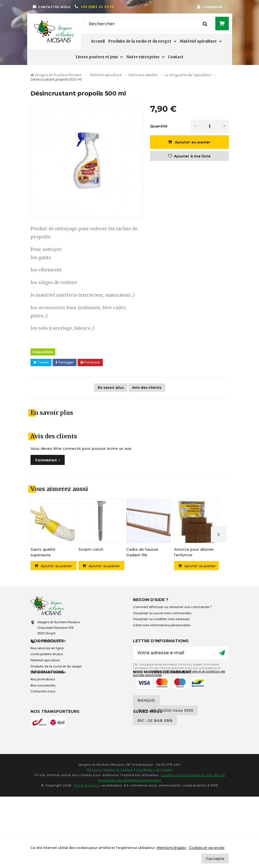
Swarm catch (91, 549)
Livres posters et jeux (97, 57)
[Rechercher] (148, 24)
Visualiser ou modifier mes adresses (161, 620)
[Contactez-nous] (52, 7)
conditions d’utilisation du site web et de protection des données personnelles (179, 687)
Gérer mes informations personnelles (162, 626)
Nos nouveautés (43, 715)
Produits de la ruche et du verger (140, 41)
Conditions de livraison (48, 686)
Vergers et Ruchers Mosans (56, 75)
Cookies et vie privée (207, 848)
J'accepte (215, 858)
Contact (176, 57)
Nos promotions (43, 709)
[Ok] (222, 666)
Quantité (159, 126)
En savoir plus (111, 388)
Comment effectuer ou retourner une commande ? (172, 608)
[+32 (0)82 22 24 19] (94, 7)
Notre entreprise (143, 57)
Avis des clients (147, 388)
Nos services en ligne (47, 662)
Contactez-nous (43, 721)
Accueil (98, 41)
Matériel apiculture (198, 41)
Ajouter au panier (192, 142)
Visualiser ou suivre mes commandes (162, 614)
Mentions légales (171, 848)
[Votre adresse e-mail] (181, 666)
